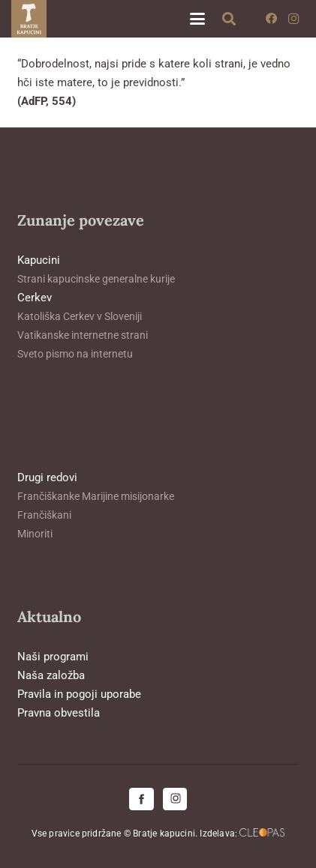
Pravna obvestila (59, 713)
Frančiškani (44, 515)
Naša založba (51, 675)
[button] (197, 19)
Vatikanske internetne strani (83, 335)
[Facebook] (271, 19)
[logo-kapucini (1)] (29, 19)
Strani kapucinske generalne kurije (96, 279)
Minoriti (35, 534)
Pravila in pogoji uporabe (79, 694)
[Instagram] (293, 19)
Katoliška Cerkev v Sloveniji (80, 316)
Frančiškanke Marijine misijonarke (96, 496)
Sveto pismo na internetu (75, 354)
